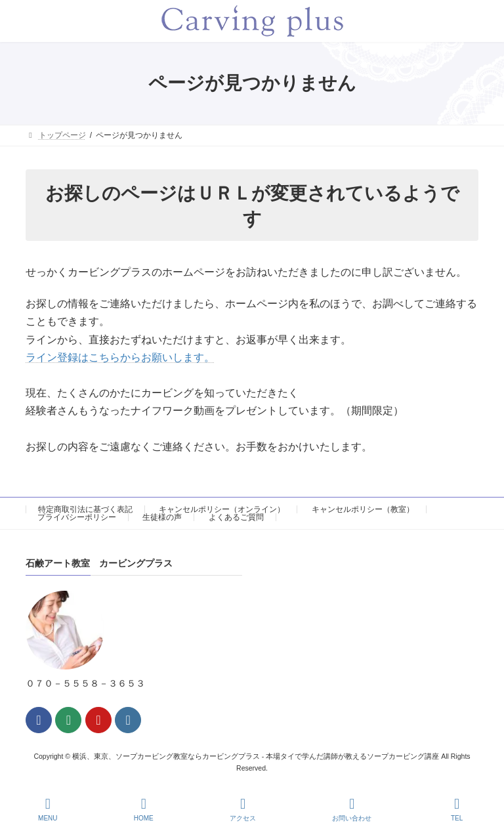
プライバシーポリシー (77, 517)
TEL (457, 809)
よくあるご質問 (236, 517)
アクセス (243, 809)
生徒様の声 (162, 517)
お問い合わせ (352, 809)
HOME (144, 809)
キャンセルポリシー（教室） (363, 509)
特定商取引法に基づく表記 (85, 509)
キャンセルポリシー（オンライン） (222, 509)
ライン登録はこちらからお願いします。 (120, 357)
